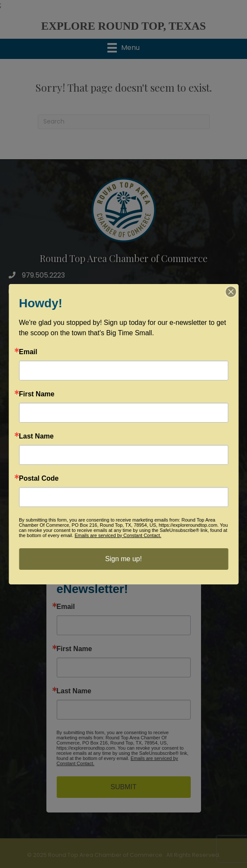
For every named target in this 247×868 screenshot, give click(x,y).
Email (28, 352)
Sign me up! (123, 559)
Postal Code (39, 479)
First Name (37, 394)
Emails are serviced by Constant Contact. (118, 535)
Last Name (36, 436)
